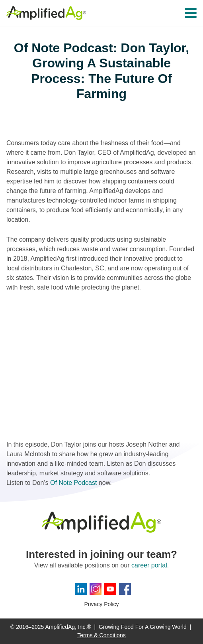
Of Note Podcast (73, 483)
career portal (149, 565)
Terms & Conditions (101, 635)
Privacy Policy (101, 604)
